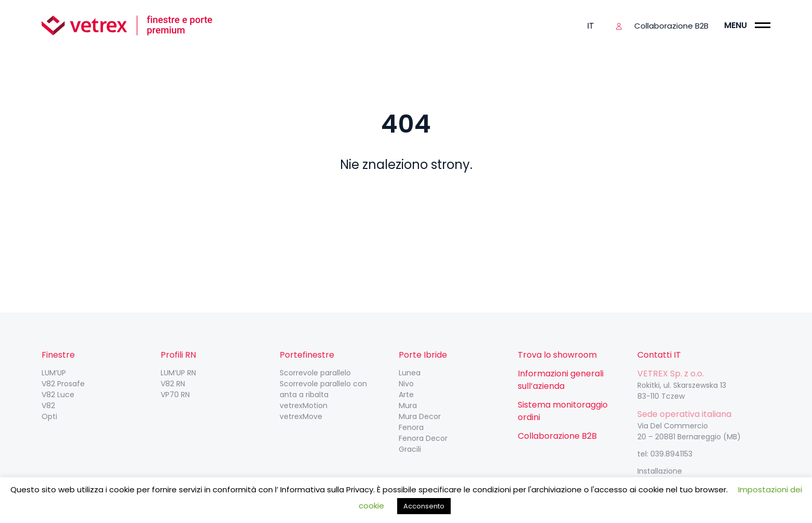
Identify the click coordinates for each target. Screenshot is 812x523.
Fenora (411, 427)
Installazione (660, 471)
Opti (49, 416)
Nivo (406, 384)
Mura (408, 406)
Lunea (410, 373)
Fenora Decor (423, 438)
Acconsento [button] (424, 506)
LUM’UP (54, 373)
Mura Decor (420, 416)
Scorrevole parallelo (315, 373)
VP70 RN (175, 395)
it (591, 26)
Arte (406, 395)
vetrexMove (301, 416)
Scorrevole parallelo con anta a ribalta (323, 389)
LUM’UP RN (178, 373)
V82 (48, 406)
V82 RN (173, 384)
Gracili (410, 449)
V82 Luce (58, 395)
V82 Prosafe (63, 384)
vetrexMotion (304, 406)
